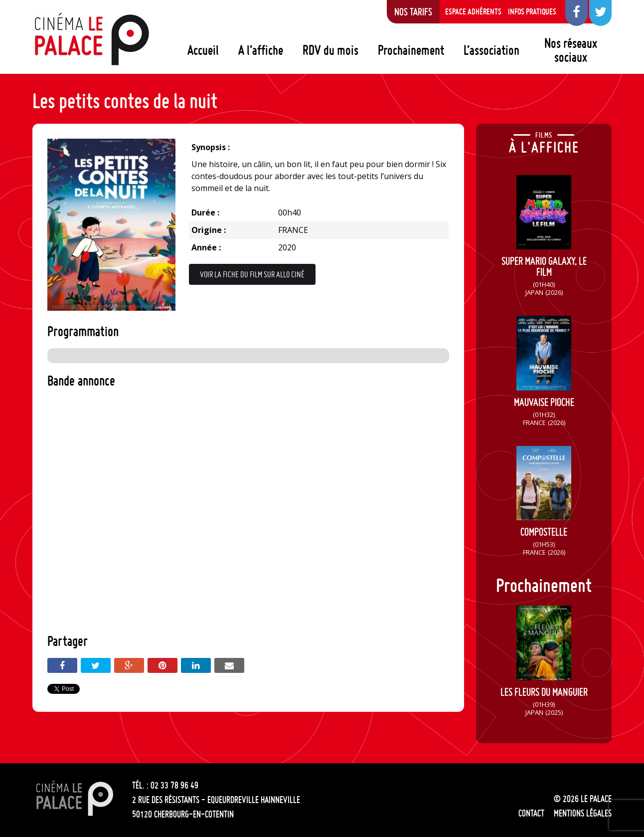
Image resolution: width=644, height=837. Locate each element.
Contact (531, 813)
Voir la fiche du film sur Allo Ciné (252, 274)
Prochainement (411, 50)
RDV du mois (330, 50)
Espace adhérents (473, 11)
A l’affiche (261, 50)
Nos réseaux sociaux (571, 50)
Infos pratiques (532, 11)
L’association (491, 50)
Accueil (203, 50)
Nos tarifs (413, 11)
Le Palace (91, 39)
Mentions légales (583, 813)
